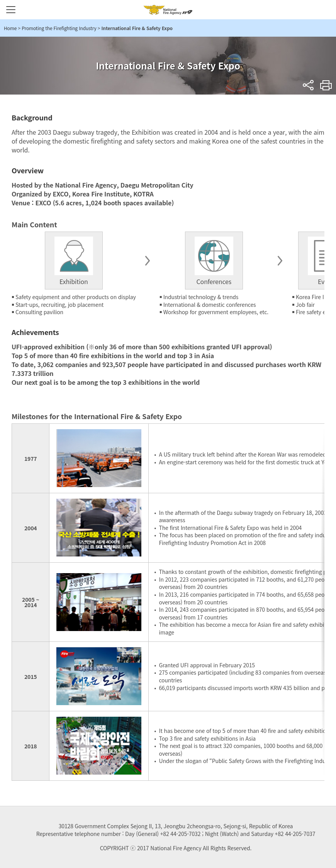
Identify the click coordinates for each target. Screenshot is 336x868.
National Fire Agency (168, 10)
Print (326, 85)
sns (308, 85)
